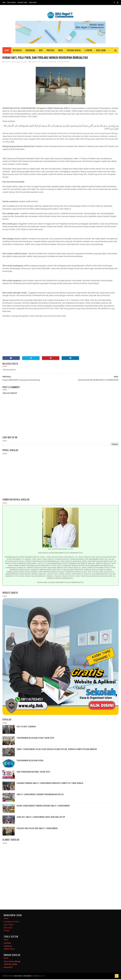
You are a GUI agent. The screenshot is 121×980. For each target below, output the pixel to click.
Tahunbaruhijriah (63, 63)
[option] (61, 546)
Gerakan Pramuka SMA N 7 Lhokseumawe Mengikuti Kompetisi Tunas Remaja (50, 784)
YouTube (7, 944)
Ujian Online (9, 926)
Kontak (6, 932)
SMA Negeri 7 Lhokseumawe (23, 977)
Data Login (101, 51)
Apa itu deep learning (26, 728)
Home (4, 2)
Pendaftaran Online (11, 923)
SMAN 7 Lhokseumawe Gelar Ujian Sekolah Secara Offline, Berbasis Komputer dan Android (57, 750)
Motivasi (44, 63)
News (61, 51)
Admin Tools (9, 950)
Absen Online (33, 2)
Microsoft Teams (23, 2)
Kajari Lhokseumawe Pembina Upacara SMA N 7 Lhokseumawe (43, 807)
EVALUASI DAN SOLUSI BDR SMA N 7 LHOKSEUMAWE (37, 829)
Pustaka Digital (74, 51)
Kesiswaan (30, 51)
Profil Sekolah (12, 2)
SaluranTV (8, 969)
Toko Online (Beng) (12, 963)
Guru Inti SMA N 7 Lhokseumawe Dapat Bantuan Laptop (41, 818)
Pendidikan (52, 63)
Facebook (8, 947)
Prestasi (50, 51)
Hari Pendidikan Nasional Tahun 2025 (33, 773)
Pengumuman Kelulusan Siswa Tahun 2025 (36, 739)
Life (39, 63)
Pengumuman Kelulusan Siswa (30, 761)
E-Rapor (89, 51)
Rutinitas (17, 51)
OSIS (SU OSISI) (10, 966)
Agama (34, 63)
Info (41, 51)
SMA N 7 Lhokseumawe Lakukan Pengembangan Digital (40, 795)
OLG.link (42, 977)
